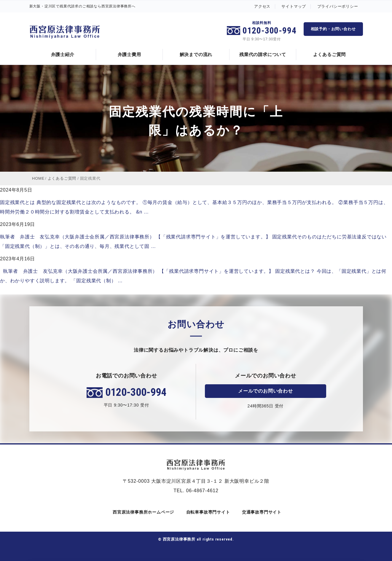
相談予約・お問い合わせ (333, 29)
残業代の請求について (263, 54)
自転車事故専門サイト (207, 512)
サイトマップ (294, 6)
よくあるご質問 (330, 54)
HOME (38, 178)
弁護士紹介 (63, 54)
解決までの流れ (196, 54)
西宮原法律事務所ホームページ (142, 512)
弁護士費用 (129, 54)
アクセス (262, 6)
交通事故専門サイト (261, 512)
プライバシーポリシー (338, 6)
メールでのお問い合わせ (266, 391)
